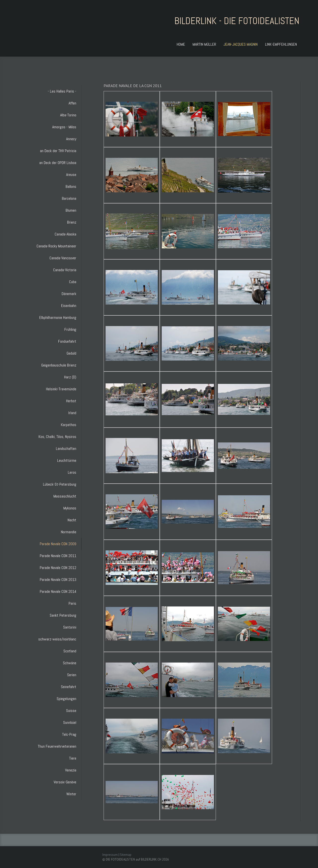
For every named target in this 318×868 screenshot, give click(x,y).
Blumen (71, 210)
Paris (72, 603)
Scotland (70, 651)
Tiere (73, 758)
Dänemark (69, 294)
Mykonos (70, 508)
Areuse (71, 175)
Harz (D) (70, 377)
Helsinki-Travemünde (61, 389)
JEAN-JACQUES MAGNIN (241, 44)
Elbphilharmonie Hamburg (58, 317)
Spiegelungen (66, 699)
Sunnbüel (70, 722)
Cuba (73, 282)
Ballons (71, 186)
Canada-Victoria (65, 270)
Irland (72, 413)
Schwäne (70, 663)
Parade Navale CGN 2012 (58, 568)
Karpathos (69, 425)
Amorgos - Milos (64, 127)
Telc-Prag (69, 734)
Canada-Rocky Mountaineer (56, 246)
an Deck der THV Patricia (58, 151)
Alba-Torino (68, 115)
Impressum (110, 855)
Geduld (71, 353)
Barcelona (69, 198)
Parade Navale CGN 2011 (58, 556)
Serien (72, 675)
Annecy (71, 139)
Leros (72, 472)
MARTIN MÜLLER (204, 44)
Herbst (71, 401)
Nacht (72, 520)
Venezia (71, 770)
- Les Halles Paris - (62, 91)
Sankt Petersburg (63, 615)
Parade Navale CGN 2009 (58, 544)
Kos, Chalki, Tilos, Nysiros (57, 437)
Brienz (72, 222)
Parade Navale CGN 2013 (58, 580)
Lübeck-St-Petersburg (60, 484)
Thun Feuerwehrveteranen (57, 746)
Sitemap (126, 855)
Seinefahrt (69, 687)
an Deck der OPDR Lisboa (58, 163)
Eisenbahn (69, 306)
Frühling (70, 329)
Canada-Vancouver (63, 258)
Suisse (71, 711)
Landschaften (66, 449)
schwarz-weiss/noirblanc (57, 639)
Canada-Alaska (65, 234)
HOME (181, 44)
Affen (72, 103)
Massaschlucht (65, 496)
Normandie (69, 532)
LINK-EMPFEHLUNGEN (281, 44)
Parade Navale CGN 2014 (58, 591)
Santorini (70, 627)
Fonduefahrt (67, 341)
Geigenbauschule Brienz (59, 365)
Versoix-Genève (65, 782)
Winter (71, 794)
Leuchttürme (67, 460)
